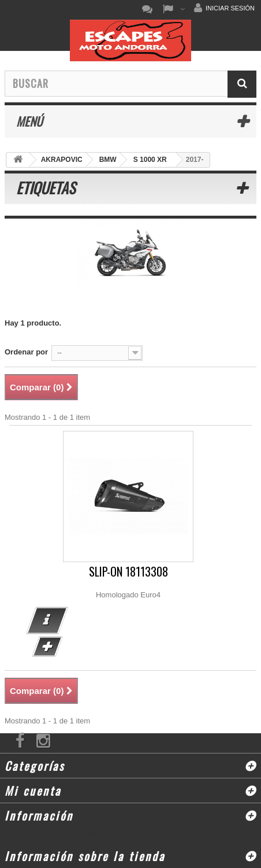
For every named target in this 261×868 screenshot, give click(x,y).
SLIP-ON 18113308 (128, 572)
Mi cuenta (33, 791)
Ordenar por (26, 352)
